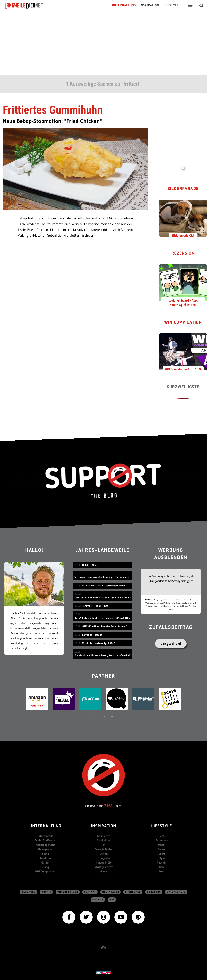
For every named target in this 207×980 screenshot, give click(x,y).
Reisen (162, 849)
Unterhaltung (45, 826)
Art (103, 845)
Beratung (154, 892)
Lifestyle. (171, 5)
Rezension (183, 254)
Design (104, 854)
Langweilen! (171, 644)
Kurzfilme (45, 858)
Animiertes (104, 836)
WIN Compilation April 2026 (183, 369)
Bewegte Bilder (103, 849)
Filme (45, 854)
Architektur (103, 840)
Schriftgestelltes (103, 867)
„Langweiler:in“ (158, 581)
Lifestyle (162, 826)
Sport (162, 854)
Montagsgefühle (45, 845)
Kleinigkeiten (45, 849)
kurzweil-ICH (103, 863)
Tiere (162, 867)
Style (162, 858)
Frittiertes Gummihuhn (53, 110)
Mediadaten (111, 892)
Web (162, 871)
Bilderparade (183, 189)
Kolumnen (162, 840)
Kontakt (90, 892)
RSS (112, 900)
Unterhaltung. (125, 5)
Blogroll (29, 892)
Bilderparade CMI (183, 236)
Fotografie (104, 858)
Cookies (98, 900)
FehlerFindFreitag (45, 840)
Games (45, 863)
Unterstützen (68, 892)
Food (162, 836)
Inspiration (104, 826)
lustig (45, 867)
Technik (162, 863)
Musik (162, 845)
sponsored (133, 892)
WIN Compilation (183, 323)
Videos (103, 871)
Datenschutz (176, 892)
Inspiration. (150, 5)
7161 (108, 806)
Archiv (46, 892)
